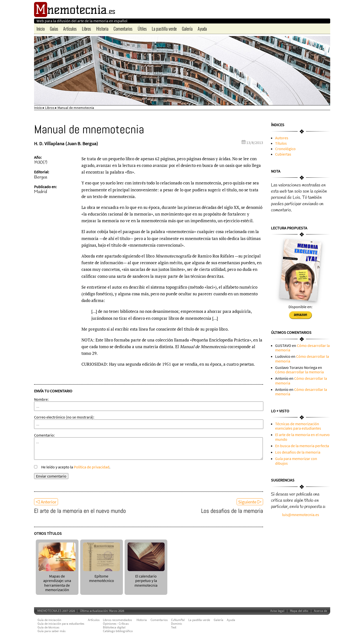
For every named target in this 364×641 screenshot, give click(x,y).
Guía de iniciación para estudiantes (61, 624)
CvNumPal (178, 620)
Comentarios (123, 29)
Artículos (70, 29)
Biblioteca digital (114, 627)
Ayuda (202, 29)
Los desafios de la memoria (232, 511)
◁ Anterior (46, 502)
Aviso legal (277, 611)
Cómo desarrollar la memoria (302, 348)
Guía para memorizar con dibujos (296, 461)
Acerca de (320, 611)
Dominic (177, 624)
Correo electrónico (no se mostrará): (64, 417)
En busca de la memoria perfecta (302, 446)
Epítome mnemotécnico (101, 576)
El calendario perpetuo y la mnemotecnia (146, 578)
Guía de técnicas (48, 627)
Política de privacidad (92, 467)
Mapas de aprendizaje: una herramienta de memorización (57, 581)
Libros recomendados (117, 620)
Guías (54, 29)
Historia (102, 29)
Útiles (142, 29)
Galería (187, 29)
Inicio (41, 29)
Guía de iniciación (49, 620)
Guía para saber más (51, 631)
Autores (282, 138)
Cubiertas (283, 154)
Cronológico (285, 149)
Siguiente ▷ (250, 502)
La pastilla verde (164, 29)
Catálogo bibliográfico (118, 631)
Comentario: (44, 435)
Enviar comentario (51, 476)
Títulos (281, 143)
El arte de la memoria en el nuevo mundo (80, 511)
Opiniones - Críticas (116, 624)
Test (174, 627)
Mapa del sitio (299, 611)
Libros (86, 29)
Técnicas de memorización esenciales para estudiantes (298, 426)
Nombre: (41, 399)
